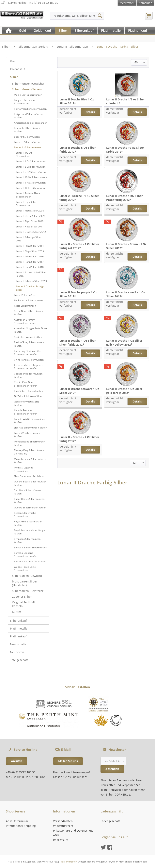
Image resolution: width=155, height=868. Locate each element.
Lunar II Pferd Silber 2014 (30, 246)
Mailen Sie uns (68, 761)
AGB (56, 835)
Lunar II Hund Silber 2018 (30, 267)
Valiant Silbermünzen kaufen (30, 562)
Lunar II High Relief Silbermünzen (26, 204)
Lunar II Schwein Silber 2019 (31, 281)
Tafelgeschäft (19, 660)
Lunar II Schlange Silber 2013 (29, 239)
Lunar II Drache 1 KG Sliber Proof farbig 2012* (124, 198)
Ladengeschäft (110, 821)
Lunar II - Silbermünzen (27, 147)
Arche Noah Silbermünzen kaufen (28, 313)
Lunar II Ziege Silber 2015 (30, 251)
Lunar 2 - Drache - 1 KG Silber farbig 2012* (79, 198)
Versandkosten (63, 821)
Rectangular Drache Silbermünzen (25, 515)
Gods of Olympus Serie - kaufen (27, 403)
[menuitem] (77, 17)
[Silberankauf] (84, 31)
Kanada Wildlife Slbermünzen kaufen (30, 421)
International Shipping (21, 826)
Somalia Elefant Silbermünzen (31, 548)
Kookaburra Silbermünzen (28, 300)
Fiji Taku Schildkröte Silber (28, 396)
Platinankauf (18, 636)
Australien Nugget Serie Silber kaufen (31, 330)
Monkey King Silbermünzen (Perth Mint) (29, 452)
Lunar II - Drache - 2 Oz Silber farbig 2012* (79, 439)
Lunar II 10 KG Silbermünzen (31, 188)
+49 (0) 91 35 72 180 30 (43, 3)
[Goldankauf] (42, 31)
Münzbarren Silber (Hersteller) (25, 583)
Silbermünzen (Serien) (27, 89)
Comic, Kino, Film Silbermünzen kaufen (26, 384)
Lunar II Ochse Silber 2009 (30, 216)
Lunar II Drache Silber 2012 (31, 232)
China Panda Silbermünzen (29, 360)
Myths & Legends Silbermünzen (23, 469)
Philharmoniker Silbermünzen (30, 109)
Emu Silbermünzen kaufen (28, 391)
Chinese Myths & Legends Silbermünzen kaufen (28, 367)
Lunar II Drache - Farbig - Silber (30, 288)
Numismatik (18, 644)
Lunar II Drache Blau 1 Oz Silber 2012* (77, 101)
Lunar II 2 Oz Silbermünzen (31, 167)
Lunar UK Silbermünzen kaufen (27, 435)
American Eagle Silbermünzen (31, 123)
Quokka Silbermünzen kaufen (30, 508)
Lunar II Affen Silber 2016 (30, 256)
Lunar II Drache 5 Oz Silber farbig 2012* (77, 150)
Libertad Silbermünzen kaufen (31, 428)
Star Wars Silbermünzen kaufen (27, 492)
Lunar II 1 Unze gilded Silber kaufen (31, 274)
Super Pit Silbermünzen (27, 137)
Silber (14, 77)
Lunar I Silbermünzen (26, 295)
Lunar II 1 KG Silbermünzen (31, 183)
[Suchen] (100, 16)
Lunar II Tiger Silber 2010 (30, 221)
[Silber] (63, 31)
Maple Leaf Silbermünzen (28, 95)
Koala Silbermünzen (25, 306)
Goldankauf (18, 69)
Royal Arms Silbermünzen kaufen (28, 523)
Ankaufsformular (17, 821)
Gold (13, 61)
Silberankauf (18, 621)
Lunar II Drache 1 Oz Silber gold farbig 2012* (124, 391)
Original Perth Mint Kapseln (25, 604)
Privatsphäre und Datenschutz (73, 830)
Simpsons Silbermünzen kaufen (27, 541)
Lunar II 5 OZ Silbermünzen (31, 172)
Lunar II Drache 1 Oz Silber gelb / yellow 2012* (124, 343)
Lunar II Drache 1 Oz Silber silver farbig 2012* (77, 343)
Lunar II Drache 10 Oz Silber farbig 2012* (125, 150)
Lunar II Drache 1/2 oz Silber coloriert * (125, 101)
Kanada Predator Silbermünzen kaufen (26, 412)
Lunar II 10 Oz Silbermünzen (31, 177)
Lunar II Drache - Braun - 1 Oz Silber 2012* (126, 246)
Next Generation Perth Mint (29, 476)
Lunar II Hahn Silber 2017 (30, 262)
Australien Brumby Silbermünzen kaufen (26, 321)
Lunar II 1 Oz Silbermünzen (31, 161)
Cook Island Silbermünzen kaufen (28, 375)
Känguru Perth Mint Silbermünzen (25, 102)
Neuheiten (17, 652)
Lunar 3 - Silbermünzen (27, 142)
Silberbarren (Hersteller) (28, 591)
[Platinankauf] (138, 31)
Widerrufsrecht (63, 826)
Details (90, 112)
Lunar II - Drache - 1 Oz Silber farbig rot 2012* (79, 246)
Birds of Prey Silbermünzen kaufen (29, 344)
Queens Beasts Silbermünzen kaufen (30, 483)
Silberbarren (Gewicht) (27, 576)
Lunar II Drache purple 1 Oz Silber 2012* (78, 294)
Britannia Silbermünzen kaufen (27, 130)
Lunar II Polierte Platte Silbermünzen (28, 195)
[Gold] (23, 31)
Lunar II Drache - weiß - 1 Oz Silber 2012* (126, 294)
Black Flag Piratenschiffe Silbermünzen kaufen (27, 353)
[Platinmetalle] (111, 31)
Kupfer (17, 612)
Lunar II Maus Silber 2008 (30, 211)
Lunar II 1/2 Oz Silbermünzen (24, 154)
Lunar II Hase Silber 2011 (30, 227)
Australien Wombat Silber (28, 337)
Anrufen (17, 761)
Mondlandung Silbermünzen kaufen (30, 443)
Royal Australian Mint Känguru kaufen (31, 532)
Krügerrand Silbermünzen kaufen (28, 116)
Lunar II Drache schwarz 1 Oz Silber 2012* (79, 391)
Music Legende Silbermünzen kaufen (30, 461)
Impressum (61, 840)
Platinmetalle (19, 628)
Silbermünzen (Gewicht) (28, 84)
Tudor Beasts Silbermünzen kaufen (29, 501)
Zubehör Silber (22, 597)
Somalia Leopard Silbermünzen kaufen (26, 555)
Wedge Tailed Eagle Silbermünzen (25, 568)
